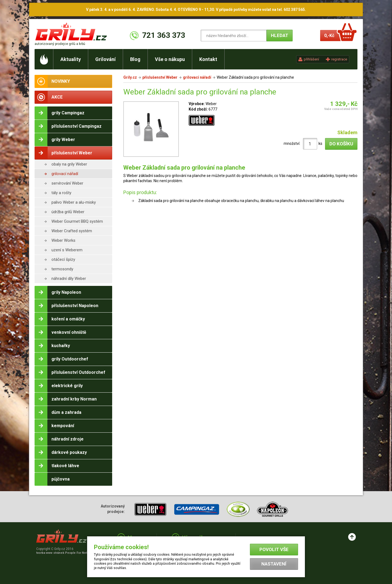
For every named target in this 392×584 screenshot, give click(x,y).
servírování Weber (67, 183)
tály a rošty (61, 193)
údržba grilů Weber (68, 212)
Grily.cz (130, 77)
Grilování (105, 59)
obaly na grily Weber (69, 164)
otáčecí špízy (63, 259)
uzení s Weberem (67, 250)
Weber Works (63, 240)
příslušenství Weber (160, 77)
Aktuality (71, 59)
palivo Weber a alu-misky (74, 202)
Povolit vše (274, 549)
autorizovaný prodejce (60, 44)
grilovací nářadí (65, 174)
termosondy (62, 269)
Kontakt (208, 59)
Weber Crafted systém (72, 231)
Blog (135, 59)
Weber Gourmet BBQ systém (77, 221)
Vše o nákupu (170, 59)
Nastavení (274, 564)
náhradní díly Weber (69, 279)
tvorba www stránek (65, 553)
